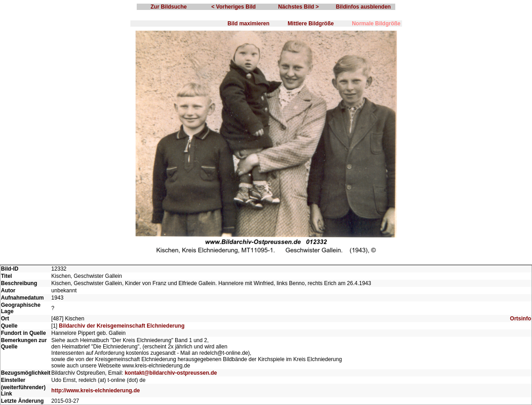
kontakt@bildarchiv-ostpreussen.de (171, 373)
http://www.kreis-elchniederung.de (96, 391)
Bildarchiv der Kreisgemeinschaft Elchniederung (122, 326)
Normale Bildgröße (376, 24)
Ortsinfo (520, 319)
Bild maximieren (248, 24)
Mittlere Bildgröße (311, 24)
